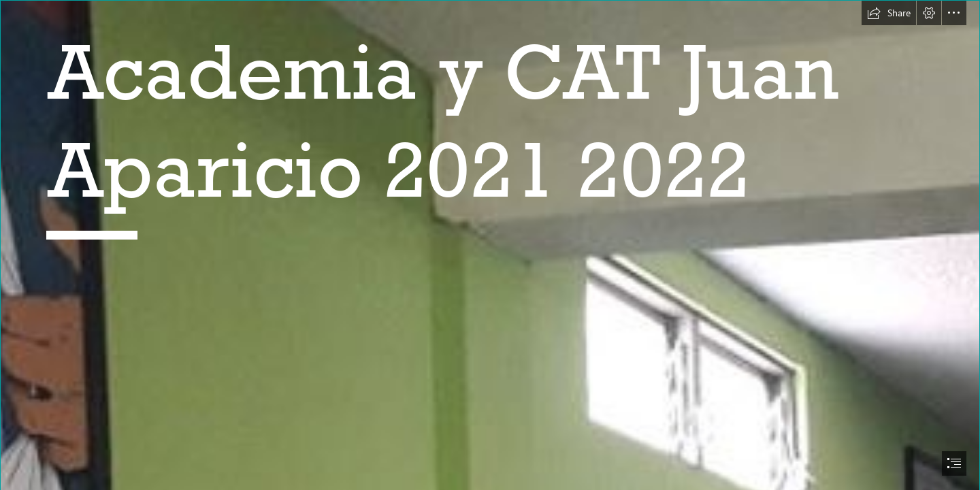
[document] (490, 245)
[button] (889, 13)
